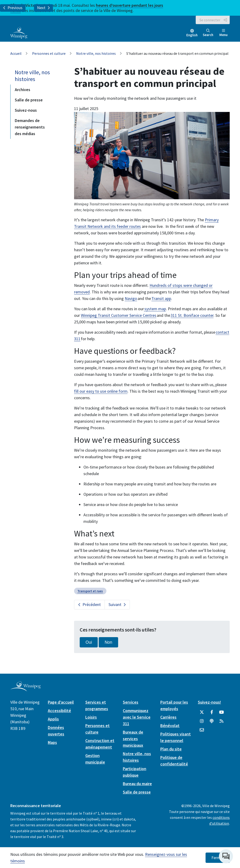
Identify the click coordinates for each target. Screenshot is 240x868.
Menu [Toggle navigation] (223, 33)
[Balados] (212, 721)
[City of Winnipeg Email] (202, 730)
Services (131, 702)
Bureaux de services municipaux (133, 739)
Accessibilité (59, 711)
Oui (89, 642)
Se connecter (210, 20)
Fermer (218, 858)
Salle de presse (29, 100)
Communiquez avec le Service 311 (137, 717)
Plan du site (171, 749)
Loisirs (91, 717)
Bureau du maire (137, 784)
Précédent (92, 604)
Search (208, 33)
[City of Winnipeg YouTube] (221, 712)
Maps (52, 742)
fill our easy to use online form (101, 391)
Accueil (16, 53)
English (192, 35)
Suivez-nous (26, 110)
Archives (22, 90)
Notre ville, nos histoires (96, 53)
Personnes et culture (49, 53)
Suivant (115, 604)
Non (108, 642)
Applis (53, 719)
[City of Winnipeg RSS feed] (221, 721)
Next (43, 8)
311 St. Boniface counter (192, 315)
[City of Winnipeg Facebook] (212, 712)
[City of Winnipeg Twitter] (202, 712)
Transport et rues (90, 591)
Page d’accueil (61, 702)
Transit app (161, 298)
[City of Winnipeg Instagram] (202, 721)
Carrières (168, 717)
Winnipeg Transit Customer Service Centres (119, 315)
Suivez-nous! (209, 702)
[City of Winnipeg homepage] (25, 690)
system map (155, 309)
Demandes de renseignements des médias (30, 127)
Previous (13, 8)
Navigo (131, 298)
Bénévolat (170, 726)
